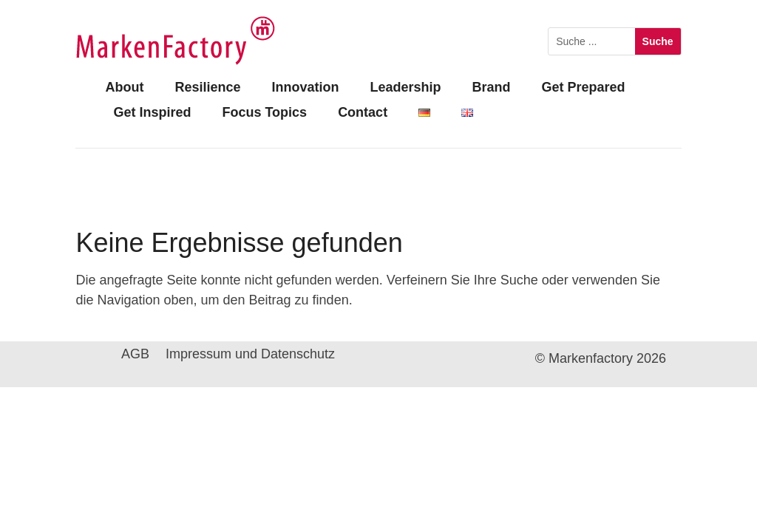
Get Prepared (584, 87)
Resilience (207, 87)
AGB (135, 355)
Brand (491, 87)
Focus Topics (264, 112)
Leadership (405, 87)
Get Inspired (152, 112)
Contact (363, 112)
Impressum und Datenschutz (250, 355)
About (124, 87)
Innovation (305, 87)
